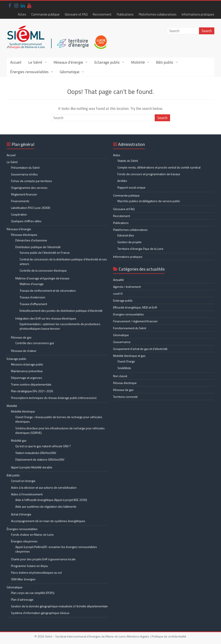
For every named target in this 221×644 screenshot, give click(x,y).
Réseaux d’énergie (68, 62)
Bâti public (165, 62)
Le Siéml (35, 62)
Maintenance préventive (27, 371)
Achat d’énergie (21, 514)
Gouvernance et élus (24, 174)
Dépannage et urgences (27, 378)
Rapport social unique (131, 187)
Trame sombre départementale (31, 384)
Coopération (19, 214)
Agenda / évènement (127, 287)
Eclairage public (107, 62)
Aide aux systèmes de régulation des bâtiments (46, 506)
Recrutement (102, 14)
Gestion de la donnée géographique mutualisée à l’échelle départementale (59, 606)
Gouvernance (122, 342)
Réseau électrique (125, 383)
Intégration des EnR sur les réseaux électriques (46, 318)
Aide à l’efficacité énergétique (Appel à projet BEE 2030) (51, 500)
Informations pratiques (198, 14)
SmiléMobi (124, 368)
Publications (125, 14)
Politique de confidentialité (169, 636)
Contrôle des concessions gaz (35, 343)
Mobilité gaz (19, 440)
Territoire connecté (125, 397)
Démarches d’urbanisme (31, 240)
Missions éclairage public (27, 364)
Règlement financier (24, 194)
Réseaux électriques (24, 235)
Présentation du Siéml (25, 168)
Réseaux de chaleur (24, 351)
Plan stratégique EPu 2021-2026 (32, 391)
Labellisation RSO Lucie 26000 (31, 208)
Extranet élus (126, 235)
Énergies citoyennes (24, 541)
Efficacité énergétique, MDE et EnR (135, 307)
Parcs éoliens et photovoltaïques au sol (36, 572)
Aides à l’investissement (27, 494)
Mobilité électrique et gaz (129, 356)
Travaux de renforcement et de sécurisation (48, 291)
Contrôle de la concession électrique (43, 270)
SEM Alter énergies (23, 579)
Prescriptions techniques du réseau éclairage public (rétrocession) (54, 398)
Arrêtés (122, 181)
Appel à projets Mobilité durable (32, 467)
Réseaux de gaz (21, 337)
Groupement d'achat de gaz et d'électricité (140, 349)
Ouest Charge (126, 361)
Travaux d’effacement (33, 304)
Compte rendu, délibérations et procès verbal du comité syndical (159, 167)
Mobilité (138, 62)
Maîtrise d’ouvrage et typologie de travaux (42, 278)
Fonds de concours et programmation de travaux (149, 174)
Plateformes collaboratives (158, 14)
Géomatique (70, 72)
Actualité (118, 280)
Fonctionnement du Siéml (130, 328)
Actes (22, 14)
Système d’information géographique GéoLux (40, 613)
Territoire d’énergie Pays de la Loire (140, 249)
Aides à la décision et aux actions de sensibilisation (44, 487)
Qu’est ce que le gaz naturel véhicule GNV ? (43, 446)
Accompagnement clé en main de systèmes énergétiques (48, 521)
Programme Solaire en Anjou (29, 566)
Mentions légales (138, 636)
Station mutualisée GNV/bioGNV (36, 453)
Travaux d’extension (32, 297)
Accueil (16, 62)
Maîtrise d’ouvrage (32, 284)
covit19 (118, 294)
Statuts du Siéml (128, 161)
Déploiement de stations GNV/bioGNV (40, 459)
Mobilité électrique (23, 411)
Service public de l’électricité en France (45, 253)
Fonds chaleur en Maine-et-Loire (32, 535)
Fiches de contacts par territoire (32, 181)
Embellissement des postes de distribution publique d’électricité (61, 311)
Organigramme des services (29, 188)
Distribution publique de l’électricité (38, 247)
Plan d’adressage (22, 599)
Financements (20, 201)
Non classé (120, 376)
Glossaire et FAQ (76, 14)
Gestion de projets (129, 242)
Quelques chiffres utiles (26, 221)
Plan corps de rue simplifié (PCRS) (33, 593)
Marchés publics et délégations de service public (149, 201)
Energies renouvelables (129, 314)
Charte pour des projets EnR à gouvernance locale (43, 559)
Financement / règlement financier (135, 321)
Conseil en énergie (23, 481)
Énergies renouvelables (29, 72)
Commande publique (45, 14)
